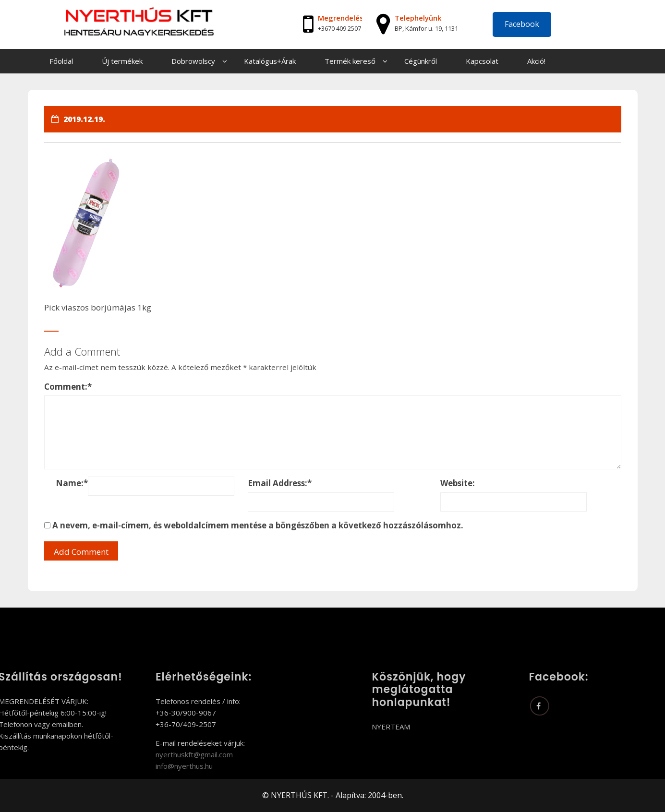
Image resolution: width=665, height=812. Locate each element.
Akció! (536, 61)
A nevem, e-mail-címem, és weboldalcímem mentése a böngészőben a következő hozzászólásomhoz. (258, 525)
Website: (458, 483)
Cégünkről (421, 61)
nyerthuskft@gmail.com (157, 754)
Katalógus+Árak (270, 61)
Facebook (522, 24)
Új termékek (122, 61)
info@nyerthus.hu (147, 766)
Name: (72, 483)
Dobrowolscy (193, 61)
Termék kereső (350, 61)
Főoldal (61, 61)
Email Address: (280, 483)
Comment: (68, 387)
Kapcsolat (482, 61)
